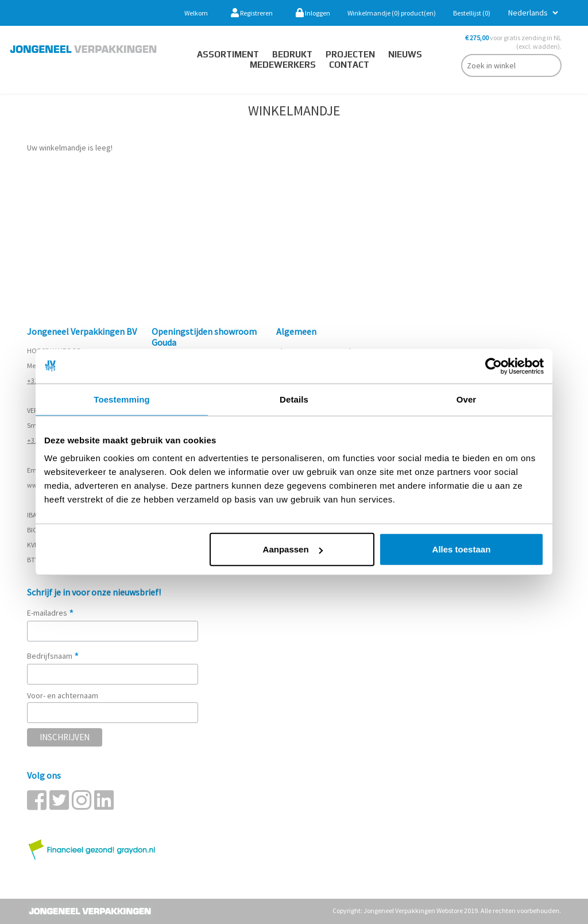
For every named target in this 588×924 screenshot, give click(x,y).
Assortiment (228, 54)
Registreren (252, 13)
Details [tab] (294, 399)
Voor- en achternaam (63, 695)
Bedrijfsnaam (53, 656)
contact (349, 65)
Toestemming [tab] (122, 399)
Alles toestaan (462, 549)
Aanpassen (293, 549)
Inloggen (313, 13)
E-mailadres (51, 613)
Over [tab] (467, 399)
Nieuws (405, 54)
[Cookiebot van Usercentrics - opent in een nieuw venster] (494, 366)
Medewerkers (283, 65)
